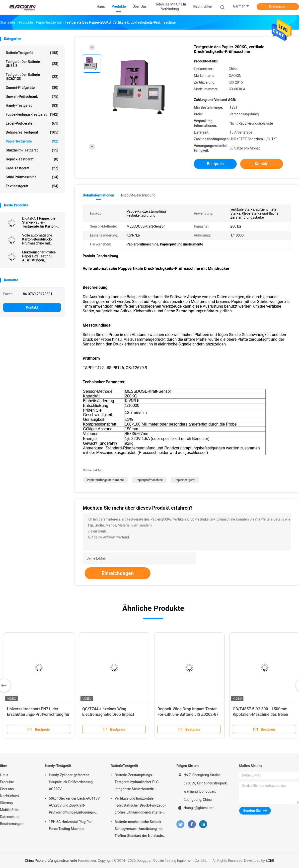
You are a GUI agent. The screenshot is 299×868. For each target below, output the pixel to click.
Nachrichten (9, 796)
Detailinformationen (98, 195)
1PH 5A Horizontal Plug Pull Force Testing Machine (71, 825)
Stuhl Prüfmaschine (32, 177)
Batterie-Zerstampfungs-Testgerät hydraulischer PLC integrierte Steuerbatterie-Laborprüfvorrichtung (137, 783)
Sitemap (6, 803)
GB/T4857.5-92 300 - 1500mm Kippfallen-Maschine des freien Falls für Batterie (260, 714)
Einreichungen (118, 573)
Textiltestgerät (32, 186)
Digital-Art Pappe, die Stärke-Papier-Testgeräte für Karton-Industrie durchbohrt (39, 222)
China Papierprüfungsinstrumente (51, 861)
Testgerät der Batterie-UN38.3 (32, 64)
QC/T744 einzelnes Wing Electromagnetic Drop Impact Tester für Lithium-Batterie (108, 714)
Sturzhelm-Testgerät (32, 150)
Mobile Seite (10, 810)
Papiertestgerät (185, 480)
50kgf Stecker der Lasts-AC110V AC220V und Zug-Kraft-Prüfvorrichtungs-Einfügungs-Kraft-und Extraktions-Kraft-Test (74, 806)
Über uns (7, 789)
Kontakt (32, 307)
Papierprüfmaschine (149, 480)
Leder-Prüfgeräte (32, 123)
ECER (270, 861)
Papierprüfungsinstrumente (105, 480)
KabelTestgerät (32, 168)
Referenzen (278, 7)
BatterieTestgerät (32, 53)
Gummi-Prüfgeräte (32, 88)
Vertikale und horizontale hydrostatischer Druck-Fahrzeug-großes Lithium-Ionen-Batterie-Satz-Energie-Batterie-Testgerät (140, 806)
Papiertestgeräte (32, 141)
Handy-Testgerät (32, 105)
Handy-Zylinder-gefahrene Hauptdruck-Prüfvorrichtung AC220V (71, 782)
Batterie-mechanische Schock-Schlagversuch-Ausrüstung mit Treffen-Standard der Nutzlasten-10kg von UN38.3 (140, 829)
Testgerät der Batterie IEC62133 (32, 77)
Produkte (7, 782)
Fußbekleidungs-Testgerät (32, 114)
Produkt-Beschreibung (138, 195)
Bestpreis (215, 164)
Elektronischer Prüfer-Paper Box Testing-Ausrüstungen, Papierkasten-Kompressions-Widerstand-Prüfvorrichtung (39, 256)
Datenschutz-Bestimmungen (12, 820)
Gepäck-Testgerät (32, 159)
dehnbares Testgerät (32, 132)
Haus (4, 775)
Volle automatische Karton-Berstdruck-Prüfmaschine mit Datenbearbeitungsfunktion (41, 239)
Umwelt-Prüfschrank (32, 96)
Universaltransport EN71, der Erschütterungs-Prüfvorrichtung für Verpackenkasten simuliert (38, 714)
